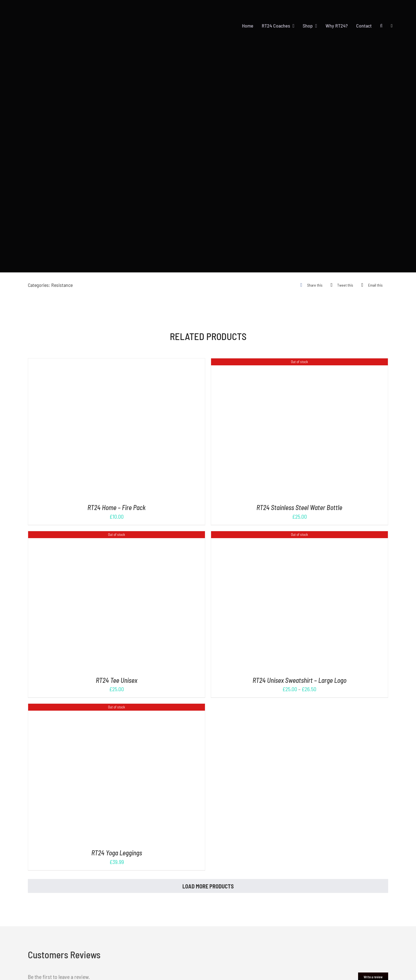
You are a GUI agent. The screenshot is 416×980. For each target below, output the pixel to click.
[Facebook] (310, 285)
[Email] (371, 285)
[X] (341, 285)
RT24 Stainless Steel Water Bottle (299, 507)
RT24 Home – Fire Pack (117, 507)
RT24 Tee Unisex (117, 680)
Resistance (62, 285)
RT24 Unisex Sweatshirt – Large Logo (299, 680)
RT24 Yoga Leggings (117, 853)
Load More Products (208, 886)
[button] (381, 26)
